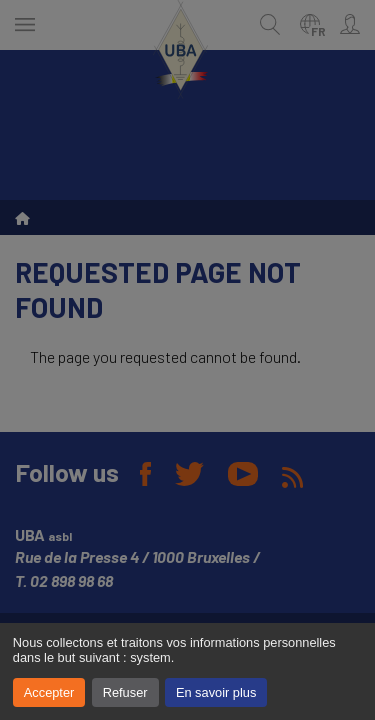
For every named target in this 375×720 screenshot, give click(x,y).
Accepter (49, 692)
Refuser (125, 692)
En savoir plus (216, 692)
